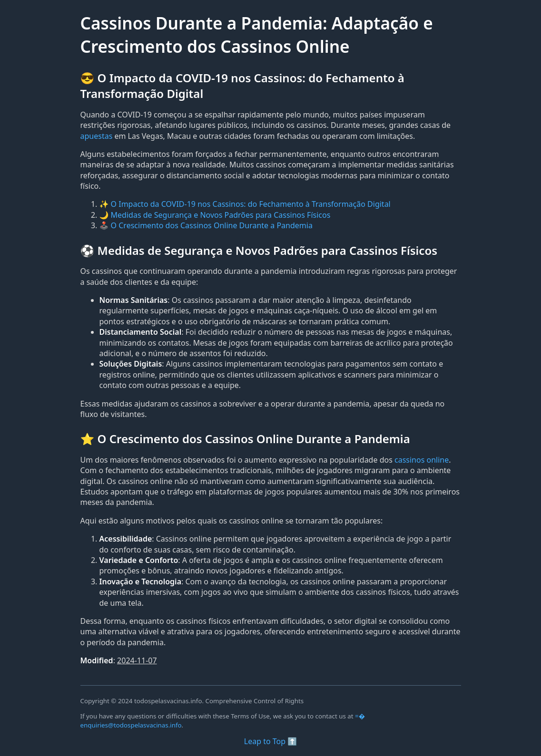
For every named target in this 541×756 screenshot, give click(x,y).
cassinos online (422, 460)
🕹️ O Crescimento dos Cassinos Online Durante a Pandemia (206, 225)
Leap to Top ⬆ (270, 741)
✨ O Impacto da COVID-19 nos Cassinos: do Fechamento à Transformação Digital (245, 204)
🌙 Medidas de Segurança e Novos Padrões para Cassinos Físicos (215, 215)
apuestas (97, 136)
